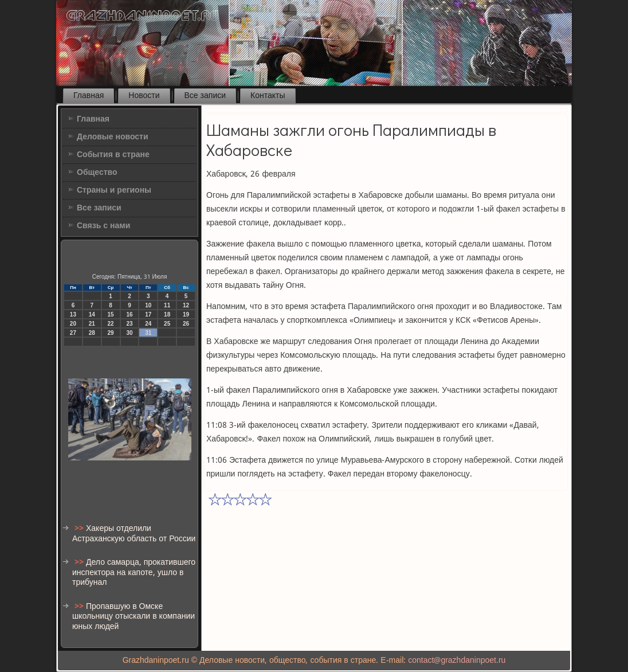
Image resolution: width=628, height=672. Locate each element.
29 (111, 333)
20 (73, 324)
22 (111, 324)
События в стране (113, 155)
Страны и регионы (114, 190)
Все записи (205, 96)
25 (167, 324)
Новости (144, 96)
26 (186, 324)
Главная (89, 96)
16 (129, 314)
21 (92, 324)
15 (111, 314)
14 (92, 314)
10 (148, 305)
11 (167, 305)
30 (129, 333)
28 (92, 333)
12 (186, 305)
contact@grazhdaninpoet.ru (457, 661)
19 (186, 314)
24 (148, 324)
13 (73, 314)
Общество (97, 173)
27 (73, 333)
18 (167, 314)
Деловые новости (113, 137)
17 (148, 314)
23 (129, 324)
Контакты (268, 96)
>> (80, 529)
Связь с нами (103, 226)
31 (148, 333)
